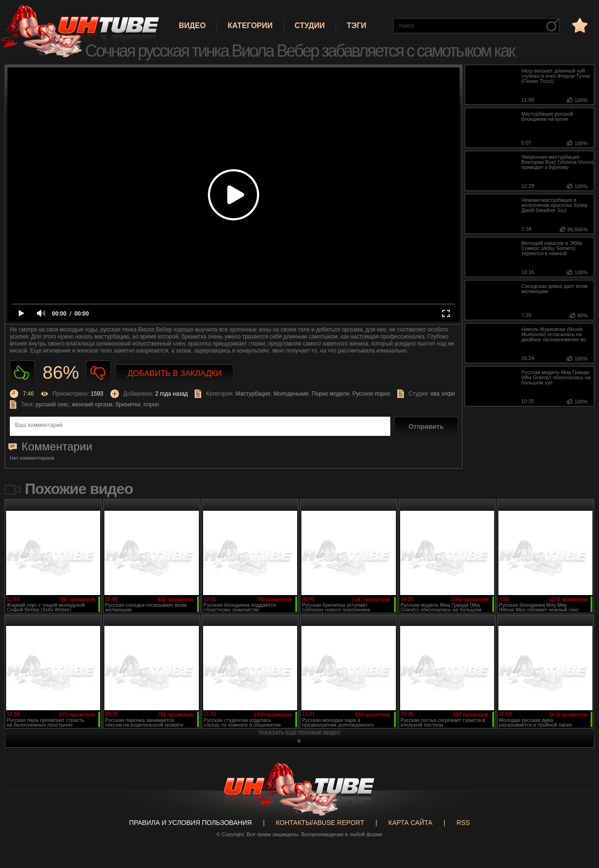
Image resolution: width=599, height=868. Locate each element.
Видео (192, 26)
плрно (151, 405)
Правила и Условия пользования (190, 823)
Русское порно (371, 394)
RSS (463, 823)
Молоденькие (291, 394)
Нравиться (22, 373)
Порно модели (330, 394)
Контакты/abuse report (320, 823)
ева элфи (443, 394)
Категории (250, 26)
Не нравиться (99, 373)
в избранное (579, 25)
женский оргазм (92, 405)
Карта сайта (410, 823)
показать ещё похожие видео (299, 733)
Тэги (357, 26)
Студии (310, 26)
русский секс (52, 405)
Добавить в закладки (175, 373)
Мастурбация (253, 394)
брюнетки (128, 405)
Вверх (578, 817)
